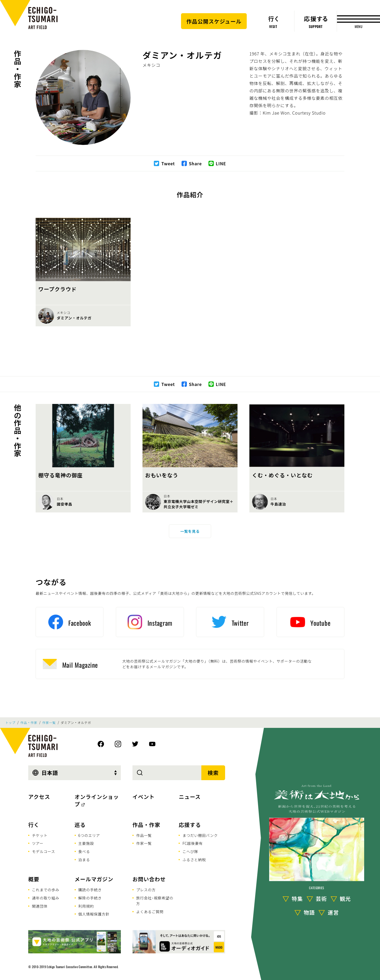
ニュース (190, 797)
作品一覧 (144, 835)
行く (34, 825)
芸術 (321, 899)
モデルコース (44, 851)
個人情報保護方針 (94, 914)
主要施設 (86, 843)
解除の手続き (90, 898)
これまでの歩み (46, 890)
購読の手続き (90, 890)
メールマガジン (94, 879)
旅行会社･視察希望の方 (155, 901)
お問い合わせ (149, 879)
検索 (213, 773)
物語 (309, 912)
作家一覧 (49, 723)
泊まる (84, 860)
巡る (80, 825)
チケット (40, 835)
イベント (144, 797)
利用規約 (86, 906)
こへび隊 (190, 851)
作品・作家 (18, 69)
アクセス (39, 797)
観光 (345, 899)
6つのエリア (89, 835)
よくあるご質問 (150, 912)
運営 (333, 912)
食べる (84, 851)
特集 (297, 899)
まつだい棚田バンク (200, 835)
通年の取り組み (46, 898)
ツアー (38, 843)
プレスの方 (146, 890)
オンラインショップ (97, 800)
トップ (10, 723)
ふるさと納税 (194, 860)
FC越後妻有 (193, 843)
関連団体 (40, 906)
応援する (190, 825)
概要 (34, 879)
